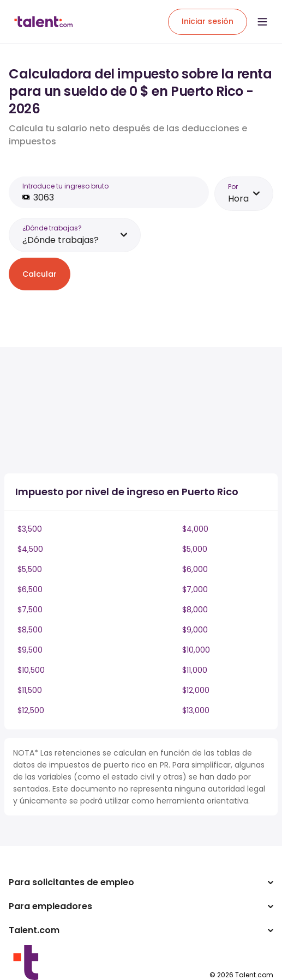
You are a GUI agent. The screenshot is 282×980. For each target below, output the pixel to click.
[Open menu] (262, 22)
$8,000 (195, 610)
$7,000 (195, 589)
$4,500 (30, 549)
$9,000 (195, 630)
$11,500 (30, 690)
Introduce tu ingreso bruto (65, 186)
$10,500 (31, 670)
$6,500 (30, 589)
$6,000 (195, 569)
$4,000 (195, 529)
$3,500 (30, 529)
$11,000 (195, 670)
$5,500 (30, 569)
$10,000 (196, 650)
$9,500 (30, 650)
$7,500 (30, 610)
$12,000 (196, 690)
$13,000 (196, 710)
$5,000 (195, 549)
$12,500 (31, 710)
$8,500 (30, 630)
